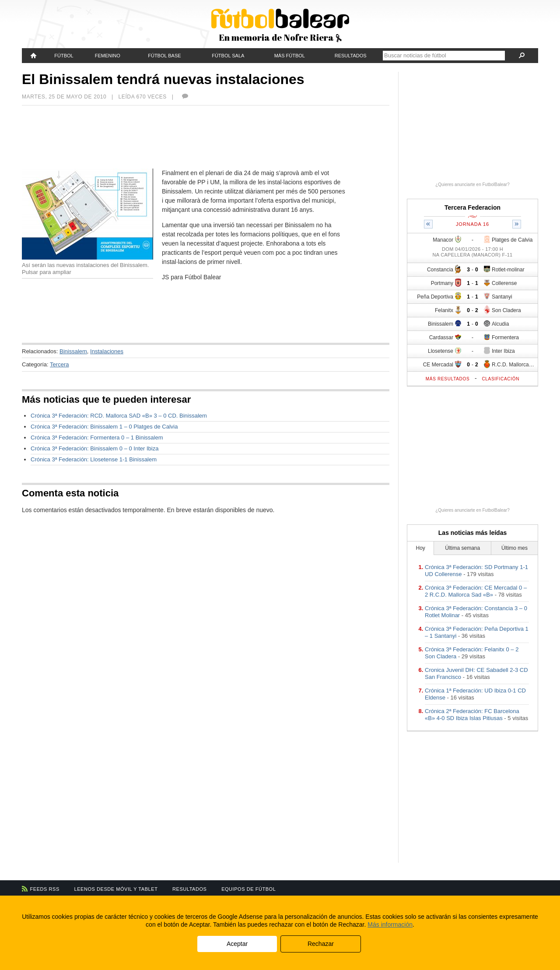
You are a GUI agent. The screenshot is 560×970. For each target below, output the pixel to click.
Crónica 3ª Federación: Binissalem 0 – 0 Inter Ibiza (94, 448)
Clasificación (500, 379)
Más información (390, 924)
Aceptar (237, 944)
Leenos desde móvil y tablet (116, 889)
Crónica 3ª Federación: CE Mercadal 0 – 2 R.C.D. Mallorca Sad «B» (476, 591)
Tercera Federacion (472, 207)
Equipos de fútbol (248, 889)
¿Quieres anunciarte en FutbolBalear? (472, 185)
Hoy (421, 548)
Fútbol (64, 56)
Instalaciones (107, 351)
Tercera (59, 364)
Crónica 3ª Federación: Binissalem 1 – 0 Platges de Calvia (104, 427)
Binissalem (73, 351)
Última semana (462, 548)
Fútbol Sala (228, 56)
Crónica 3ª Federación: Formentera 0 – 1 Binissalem (97, 438)
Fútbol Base (164, 56)
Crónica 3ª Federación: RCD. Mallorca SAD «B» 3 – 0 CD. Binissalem (119, 416)
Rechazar (321, 944)
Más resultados (448, 379)
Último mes (514, 548)
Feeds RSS (45, 889)
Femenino (108, 56)
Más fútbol (290, 56)
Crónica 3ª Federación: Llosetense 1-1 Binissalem (94, 459)
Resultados (351, 56)
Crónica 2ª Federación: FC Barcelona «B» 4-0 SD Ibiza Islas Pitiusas (472, 715)
